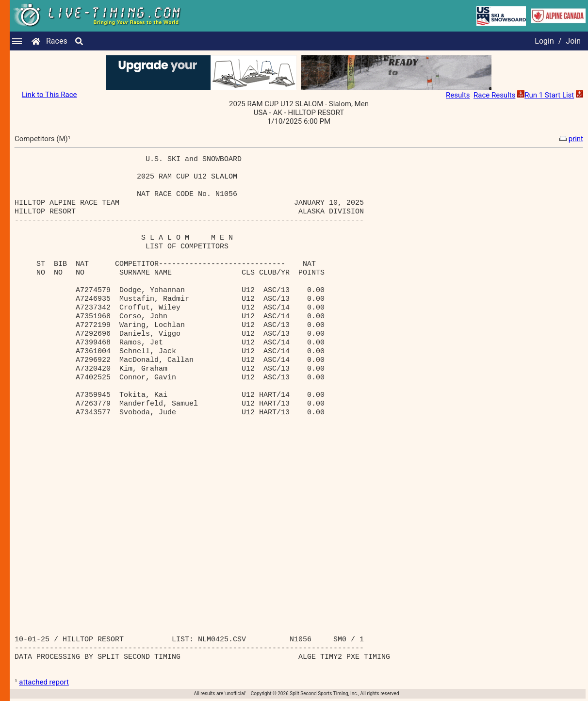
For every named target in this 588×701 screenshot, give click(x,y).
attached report (44, 682)
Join (573, 41)
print (570, 139)
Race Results (494, 95)
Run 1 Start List (549, 95)
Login (544, 41)
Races (57, 41)
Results (458, 95)
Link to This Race (49, 95)
